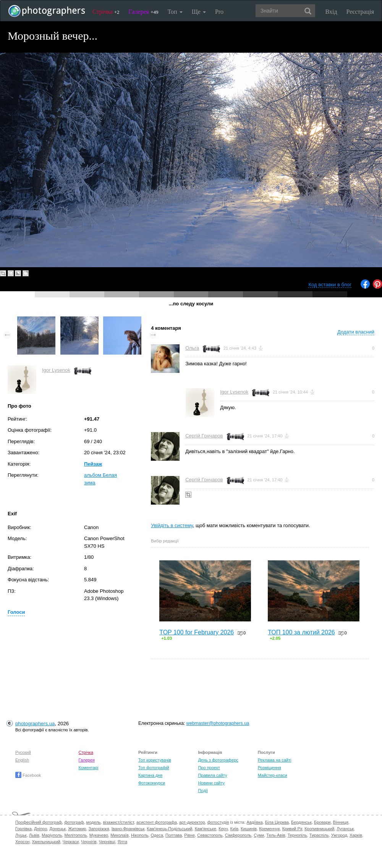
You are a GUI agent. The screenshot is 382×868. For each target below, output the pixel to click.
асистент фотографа (157, 822)
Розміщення (270, 768)
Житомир (77, 829)
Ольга (192, 348)
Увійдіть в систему (172, 525)
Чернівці (107, 842)
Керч (223, 829)
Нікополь (140, 835)
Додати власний (356, 332)
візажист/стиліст (118, 822)
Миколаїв (120, 835)
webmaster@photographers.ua (218, 723)
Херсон (22, 842)
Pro (219, 12)
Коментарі (89, 768)
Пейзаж (93, 464)
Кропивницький (319, 829)
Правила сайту (212, 775)
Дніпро (40, 829)
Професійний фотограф (39, 822)
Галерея (144, 12)
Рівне (189, 835)
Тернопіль (297, 835)
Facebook (28, 775)
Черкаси (71, 842)
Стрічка (106, 12)
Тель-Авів (276, 835)
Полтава (174, 835)
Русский (23, 752)
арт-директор (192, 822)
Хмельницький (46, 842)
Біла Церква (277, 822)
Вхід (331, 12)
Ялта (122, 842)
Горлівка (23, 829)
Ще (199, 12)
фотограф (74, 822)
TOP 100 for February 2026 (197, 632)
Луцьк (21, 835)
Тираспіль (319, 835)
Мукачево (99, 835)
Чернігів (89, 842)
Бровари (322, 822)
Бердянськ (301, 822)
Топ (175, 12)
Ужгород (339, 835)
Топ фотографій (154, 768)
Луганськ (345, 829)
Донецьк (57, 829)
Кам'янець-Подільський (169, 829)
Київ (234, 829)
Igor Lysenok (56, 370)
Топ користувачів (155, 760)
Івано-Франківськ (128, 829)
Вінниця (341, 822)
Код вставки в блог (330, 285)
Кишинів (249, 829)
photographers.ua (35, 724)
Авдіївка (255, 822)
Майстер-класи (273, 775)
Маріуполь (52, 835)
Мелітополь (76, 835)
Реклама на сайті (275, 760)
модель (94, 822)
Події (203, 791)
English (22, 760)
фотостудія (218, 822)
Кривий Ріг (292, 829)
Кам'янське (206, 829)
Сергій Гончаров (204, 436)
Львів (34, 835)
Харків (356, 835)
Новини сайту (211, 783)
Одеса (157, 835)
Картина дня (150, 775)
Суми (259, 835)
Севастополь (210, 835)
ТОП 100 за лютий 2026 (301, 632)
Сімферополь (238, 835)
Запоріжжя (99, 829)
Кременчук (269, 829)
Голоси (16, 612)
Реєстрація (360, 12)
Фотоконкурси (152, 783)
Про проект (209, 768)
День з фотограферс (218, 760)
